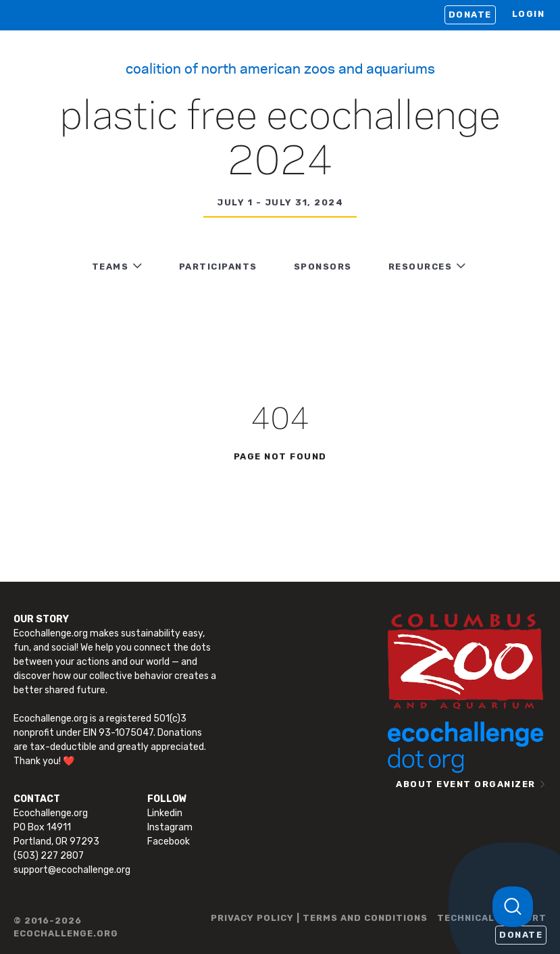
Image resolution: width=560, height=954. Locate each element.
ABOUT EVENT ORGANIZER (466, 784)
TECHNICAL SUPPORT (492, 918)
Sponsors (323, 267)
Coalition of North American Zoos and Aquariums (280, 68)
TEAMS (110, 267)
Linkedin (165, 813)
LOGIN (529, 14)
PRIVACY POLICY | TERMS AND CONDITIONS (319, 918)
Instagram (170, 827)
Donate (470, 15)
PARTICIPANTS (218, 267)
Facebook (169, 842)
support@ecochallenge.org (72, 870)
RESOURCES (421, 267)
